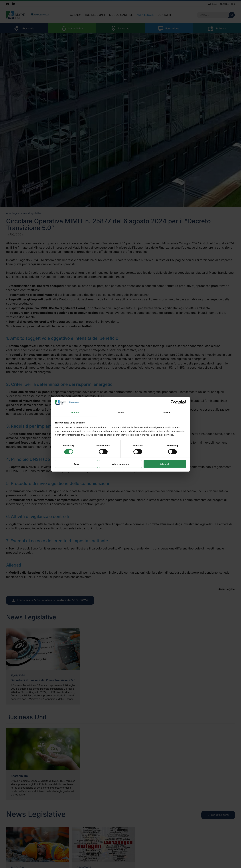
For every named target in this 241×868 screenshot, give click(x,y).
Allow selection (120, 464)
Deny (76, 464)
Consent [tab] (74, 412)
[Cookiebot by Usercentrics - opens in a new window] (173, 402)
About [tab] (167, 412)
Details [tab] (120, 412)
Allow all (165, 464)
